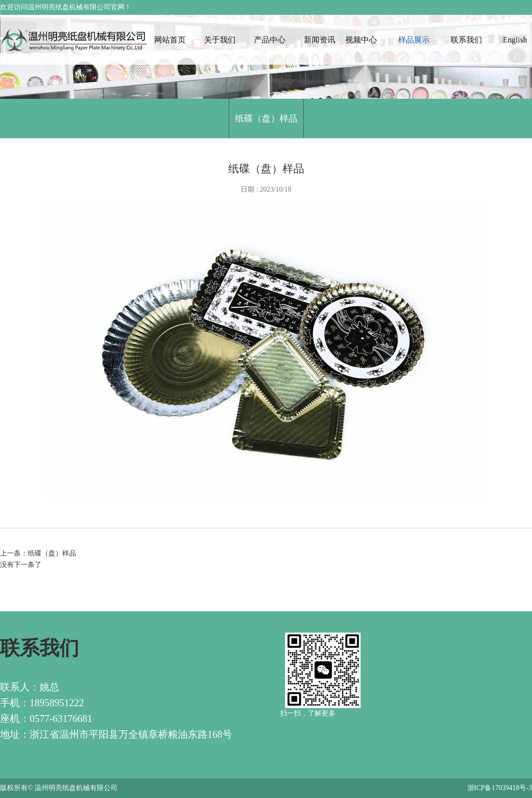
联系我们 (466, 40)
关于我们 (220, 40)
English (515, 40)
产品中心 (270, 40)
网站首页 (170, 40)
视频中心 (361, 40)
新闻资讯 (320, 40)
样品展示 (414, 40)
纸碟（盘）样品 (266, 119)
